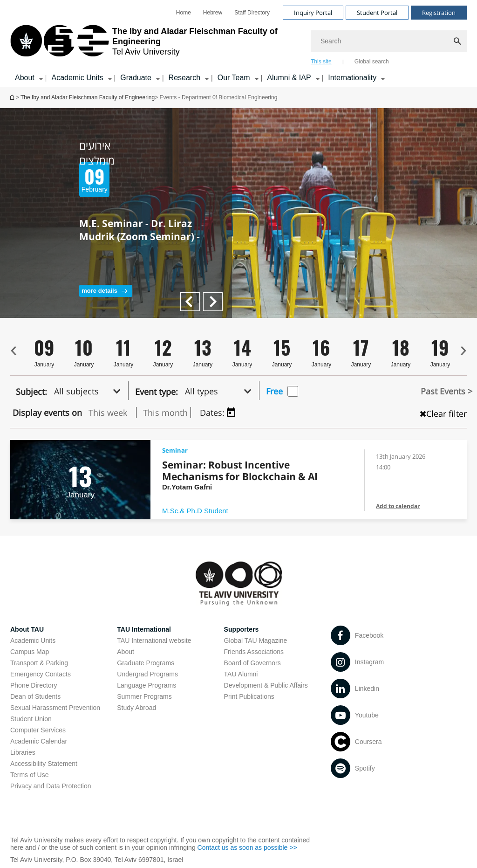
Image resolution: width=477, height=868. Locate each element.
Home (184, 13)
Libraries (23, 752)
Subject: (31, 392)
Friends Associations (254, 652)
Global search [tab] (372, 62)
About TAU (27, 629)
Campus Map (30, 652)
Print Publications (249, 696)
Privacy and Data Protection (51, 786)
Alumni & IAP (289, 78)
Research (184, 78)
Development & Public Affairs (266, 685)
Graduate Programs (146, 663)
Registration (439, 13)
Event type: (157, 392)
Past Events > (446, 391)
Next (187, 296)
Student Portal (377, 13)
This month (165, 413)
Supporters (242, 629)
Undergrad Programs (147, 674)
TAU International (144, 629)
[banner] (238, 43)
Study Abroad (136, 708)
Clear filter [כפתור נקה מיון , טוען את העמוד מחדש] (443, 413)
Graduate (136, 78)
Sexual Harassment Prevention (55, 708)
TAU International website (154, 641)
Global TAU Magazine (256, 641)
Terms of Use (29, 775)
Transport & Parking (39, 663)
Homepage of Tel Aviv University (13, 97)
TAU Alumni (241, 674)
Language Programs (147, 685)
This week (108, 413)
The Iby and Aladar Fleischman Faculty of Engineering (88, 97)
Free (274, 391)
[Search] (389, 41)
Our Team (234, 78)
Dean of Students (35, 696)
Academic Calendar (39, 741)
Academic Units (77, 78)
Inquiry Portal (313, 13)
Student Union (31, 719)
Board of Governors (252, 663)
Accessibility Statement (44, 764)
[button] (90, 391)
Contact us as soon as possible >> (247, 847)
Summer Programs (144, 696)
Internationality (352, 78)
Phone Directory (34, 685)
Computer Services (38, 730)
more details (99, 291)
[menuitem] (184, 13)
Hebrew (213, 13)
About (25, 78)
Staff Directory (252, 13)
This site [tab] (321, 62)
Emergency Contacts (41, 674)
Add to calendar (398, 506)
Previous (216, 296)
